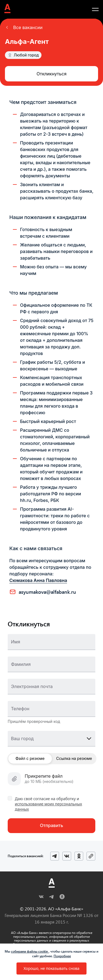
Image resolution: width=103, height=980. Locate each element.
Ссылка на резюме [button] (74, 758)
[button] (24, 27)
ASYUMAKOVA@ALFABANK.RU (47, 592)
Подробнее (62, 956)
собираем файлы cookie (30, 951)
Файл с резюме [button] (30, 758)
